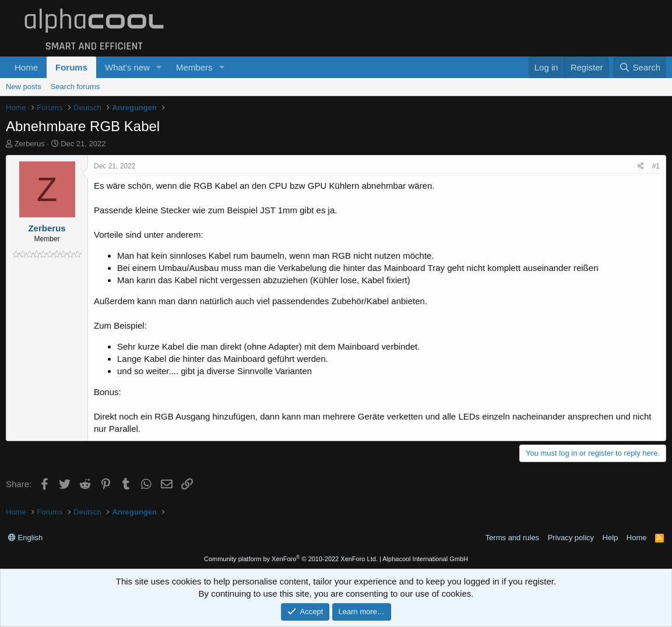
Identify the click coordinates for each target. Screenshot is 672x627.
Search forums (75, 87)
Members (194, 67)
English (25, 538)
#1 (656, 166)
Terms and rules (512, 538)
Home (26, 67)
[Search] (640, 67)
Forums (71, 67)
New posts (24, 87)
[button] (159, 67)
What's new (127, 67)
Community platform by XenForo (291, 559)
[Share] (641, 166)
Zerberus (30, 144)
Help (611, 538)
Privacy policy (571, 538)
